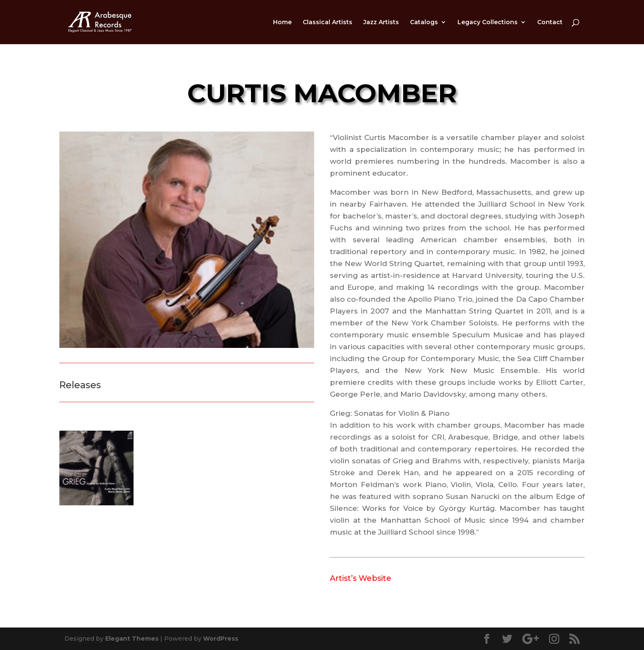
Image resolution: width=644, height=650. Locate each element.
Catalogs (424, 22)
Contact (550, 22)
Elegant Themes (132, 639)
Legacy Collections (488, 22)
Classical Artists (328, 22)
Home (282, 22)
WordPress (221, 639)
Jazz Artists (381, 22)
